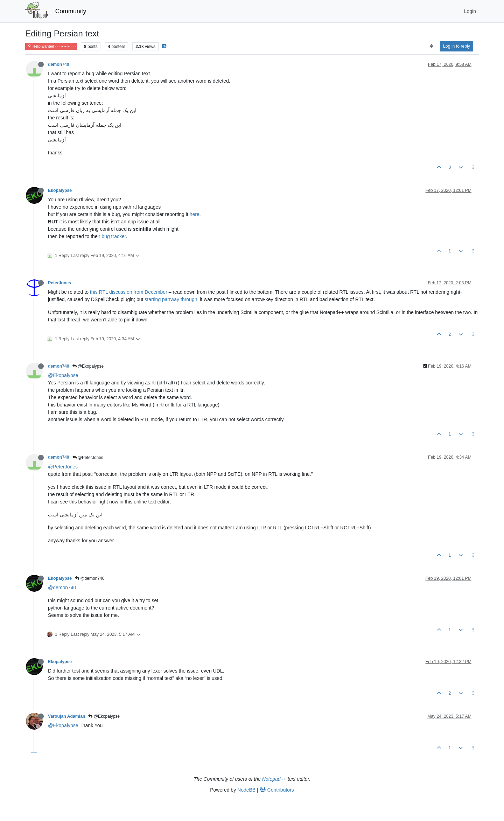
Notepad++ (274, 779)
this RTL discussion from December (129, 292)
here (195, 214)
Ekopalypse (60, 190)
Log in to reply (457, 46)
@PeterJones (88, 458)
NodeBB (246, 790)
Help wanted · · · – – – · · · (51, 46)
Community (71, 11)
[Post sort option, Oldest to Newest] (431, 46)
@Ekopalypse (88, 366)
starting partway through (171, 299)
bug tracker (114, 236)
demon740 (59, 64)
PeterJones (59, 283)
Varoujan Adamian (66, 716)
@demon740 (90, 578)
